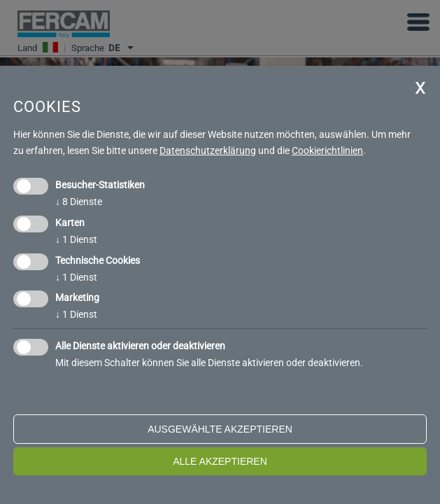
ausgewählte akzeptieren (220, 429)
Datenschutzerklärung (208, 150)
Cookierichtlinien (327, 150)
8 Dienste (79, 202)
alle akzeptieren (220, 461)
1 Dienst (76, 239)
